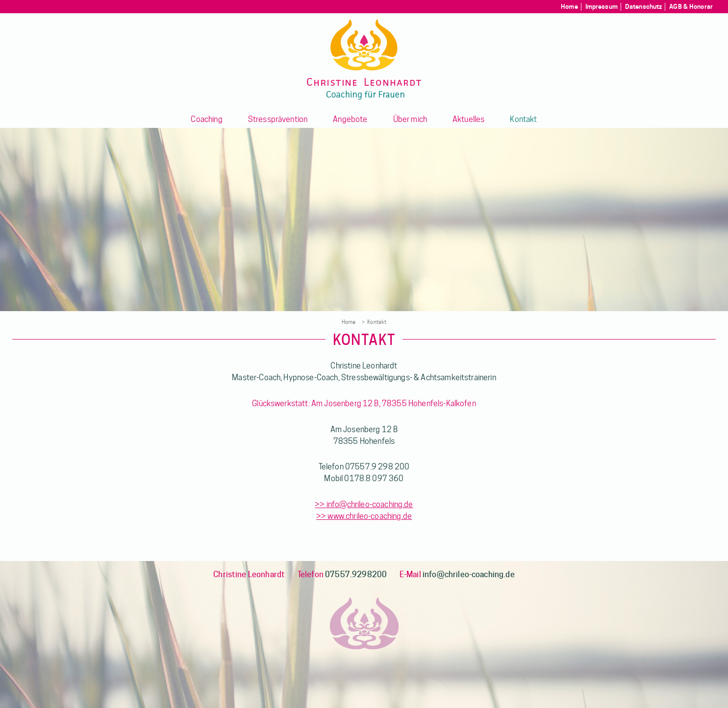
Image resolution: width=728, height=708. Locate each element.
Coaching (206, 119)
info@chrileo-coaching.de (370, 504)
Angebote (350, 119)
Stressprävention (278, 119)
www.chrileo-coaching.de (370, 516)
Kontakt (523, 119)
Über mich (410, 119)
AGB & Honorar (691, 6)
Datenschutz (643, 6)
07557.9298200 (356, 574)
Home (569, 6)
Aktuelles (468, 119)
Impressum (602, 6)
